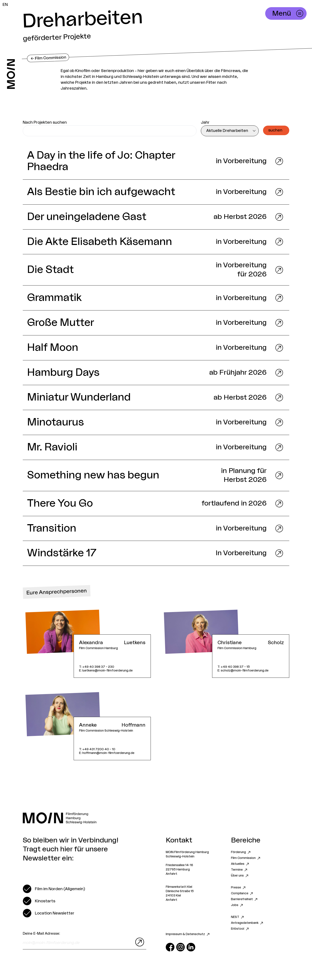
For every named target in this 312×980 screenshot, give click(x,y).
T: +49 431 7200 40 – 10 (97, 749)
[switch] (54, 889)
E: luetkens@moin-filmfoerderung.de (106, 671)
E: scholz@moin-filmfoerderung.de (243, 671)
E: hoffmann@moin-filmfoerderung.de (107, 753)
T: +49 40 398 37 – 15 (234, 667)
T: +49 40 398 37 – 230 (97, 667)
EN (5, 5)
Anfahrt (171, 874)
